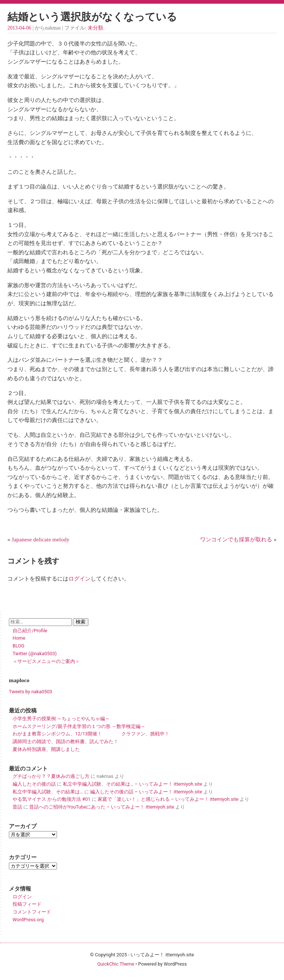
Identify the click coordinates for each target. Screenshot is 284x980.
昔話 (17, 807)
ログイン (80, 579)
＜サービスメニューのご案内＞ (46, 661)
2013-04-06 (19, 28)
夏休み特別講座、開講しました (46, 749)
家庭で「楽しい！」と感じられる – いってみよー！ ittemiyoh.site (168, 799)
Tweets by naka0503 (31, 692)
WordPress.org (28, 920)
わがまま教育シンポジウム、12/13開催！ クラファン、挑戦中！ (91, 734)
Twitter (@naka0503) (35, 654)
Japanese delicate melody (41, 539)
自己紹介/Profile (30, 631)
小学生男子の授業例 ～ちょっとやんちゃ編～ (61, 719)
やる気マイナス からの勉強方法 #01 (52, 799)
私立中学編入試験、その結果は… (48, 792)
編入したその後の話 (34, 784)
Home (19, 638)
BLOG (18, 646)
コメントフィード (32, 912)
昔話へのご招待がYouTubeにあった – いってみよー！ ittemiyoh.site (102, 807)
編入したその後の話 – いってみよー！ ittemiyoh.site (146, 792)
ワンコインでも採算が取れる (236, 539)
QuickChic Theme (116, 964)
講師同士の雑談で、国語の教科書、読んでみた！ (65, 741)
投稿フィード (27, 904)
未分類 (95, 28)
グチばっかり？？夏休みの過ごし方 (51, 776)
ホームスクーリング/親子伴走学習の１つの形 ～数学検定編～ (79, 726)
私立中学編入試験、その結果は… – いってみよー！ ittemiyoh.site (132, 784)
